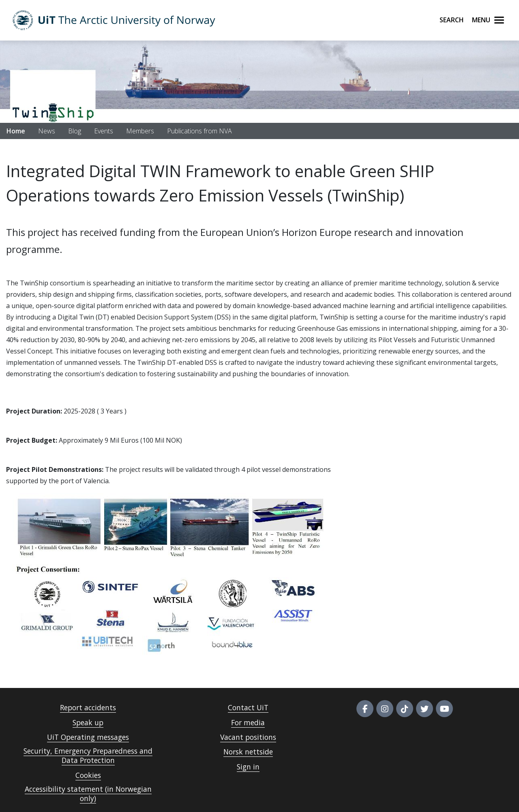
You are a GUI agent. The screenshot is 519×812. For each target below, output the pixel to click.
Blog (75, 131)
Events (104, 131)
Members (140, 131)
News (47, 131)
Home (16, 131)
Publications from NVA (199, 131)
